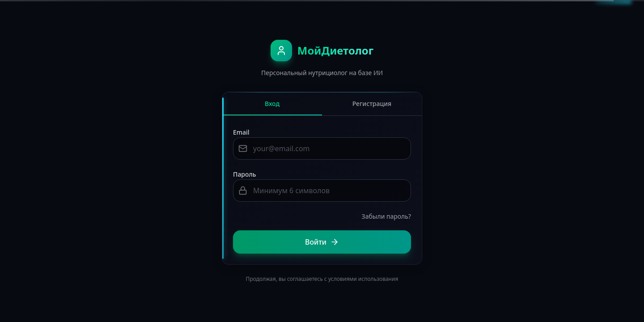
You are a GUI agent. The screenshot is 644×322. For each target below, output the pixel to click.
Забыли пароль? (386, 216)
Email (241, 132)
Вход (272, 107)
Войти (322, 242)
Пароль (245, 174)
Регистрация (372, 104)
